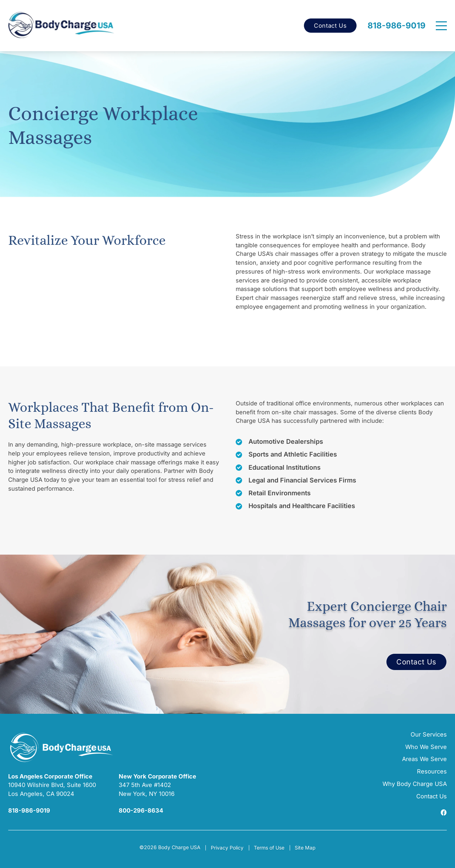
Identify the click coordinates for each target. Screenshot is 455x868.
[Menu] (441, 26)
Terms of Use (269, 848)
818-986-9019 (397, 26)
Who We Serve (426, 747)
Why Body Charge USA (415, 784)
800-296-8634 (141, 810)
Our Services (429, 734)
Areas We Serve (424, 759)
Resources (432, 771)
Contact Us (330, 26)
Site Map (305, 848)
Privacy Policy (227, 848)
